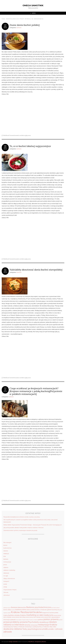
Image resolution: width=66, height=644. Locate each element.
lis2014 (5, 391)
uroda (5, 584)
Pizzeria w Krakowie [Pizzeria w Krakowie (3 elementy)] (34, 620)
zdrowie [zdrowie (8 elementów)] (8, 632)
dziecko (6, 551)
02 (5, 270)
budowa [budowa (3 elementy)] (13, 610)
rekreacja (6, 573)
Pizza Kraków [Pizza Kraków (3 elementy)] (19, 620)
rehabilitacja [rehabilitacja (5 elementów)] (44, 622)
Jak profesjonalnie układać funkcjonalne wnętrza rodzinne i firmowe (23, 528)
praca (5, 565)
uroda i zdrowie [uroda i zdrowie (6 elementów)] (55, 629)
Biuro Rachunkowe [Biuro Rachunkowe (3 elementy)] (55, 608)
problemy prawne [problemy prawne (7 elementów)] (19, 622)
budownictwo (8, 548)
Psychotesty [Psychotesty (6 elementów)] (33, 622)
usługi (5, 587)
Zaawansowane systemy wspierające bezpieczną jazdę (20, 530)
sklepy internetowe (9, 579)
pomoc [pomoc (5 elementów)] (41, 619)
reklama (6, 567)
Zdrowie (6, 592)
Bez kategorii (7, 542)
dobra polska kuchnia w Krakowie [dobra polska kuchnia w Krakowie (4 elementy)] (37, 610)
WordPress (31, 642)
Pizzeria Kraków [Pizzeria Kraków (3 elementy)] (25, 620)
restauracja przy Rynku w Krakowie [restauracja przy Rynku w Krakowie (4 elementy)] (14, 627)
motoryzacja (7, 562)
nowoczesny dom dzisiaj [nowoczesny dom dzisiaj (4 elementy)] (33, 617)
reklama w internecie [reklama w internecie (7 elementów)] (14, 625)
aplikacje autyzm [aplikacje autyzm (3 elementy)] (7, 608)
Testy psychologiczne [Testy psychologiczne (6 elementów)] (32, 629)
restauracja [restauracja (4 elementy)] (34, 625)
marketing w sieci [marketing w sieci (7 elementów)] (35, 615)
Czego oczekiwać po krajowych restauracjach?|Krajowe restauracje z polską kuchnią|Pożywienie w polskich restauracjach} (36, 391)
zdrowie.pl (6, 595)
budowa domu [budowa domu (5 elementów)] (21, 610)
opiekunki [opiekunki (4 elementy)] (13, 620)
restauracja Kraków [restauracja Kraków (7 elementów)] (47, 625)
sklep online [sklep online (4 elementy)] (53, 627)
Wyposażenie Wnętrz (10, 590)
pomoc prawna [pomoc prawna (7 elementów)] (51, 619)
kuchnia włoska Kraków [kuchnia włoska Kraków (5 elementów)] (17, 615)
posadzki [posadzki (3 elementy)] (61, 620)
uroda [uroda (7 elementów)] (45, 629)
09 (5, 146)
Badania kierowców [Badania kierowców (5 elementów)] (18, 607)
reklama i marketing (9, 570)
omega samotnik (33, 5)
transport (6, 581)
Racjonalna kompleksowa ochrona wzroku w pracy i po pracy (22, 517)
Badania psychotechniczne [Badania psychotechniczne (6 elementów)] (39, 607)
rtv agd (6, 576)
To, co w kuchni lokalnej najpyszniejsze (30, 146)
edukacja (6, 554)
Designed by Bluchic (40, 642)
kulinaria (19, 28)
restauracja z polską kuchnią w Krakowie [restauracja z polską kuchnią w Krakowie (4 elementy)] (37, 627)
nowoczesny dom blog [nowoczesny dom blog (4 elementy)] (18, 617)
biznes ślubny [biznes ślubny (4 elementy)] (7, 610)
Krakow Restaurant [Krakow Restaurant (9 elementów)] (22, 612)
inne (5, 556)
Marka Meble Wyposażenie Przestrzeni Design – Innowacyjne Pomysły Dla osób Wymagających (33, 525)
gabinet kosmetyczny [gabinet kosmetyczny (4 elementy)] (53, 610)
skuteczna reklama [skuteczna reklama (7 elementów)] (13, 629)
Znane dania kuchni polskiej (25, 25)
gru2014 (5, 27)
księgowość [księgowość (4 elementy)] (46, 613)
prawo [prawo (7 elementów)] (7, 622)
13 (5, 25)
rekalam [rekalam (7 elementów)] (53, 622)
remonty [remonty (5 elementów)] (27, 625)
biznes (5, 545)
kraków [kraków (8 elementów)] (38, 612)
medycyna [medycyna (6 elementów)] (49, 615)
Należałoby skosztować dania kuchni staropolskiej (36, 270)
